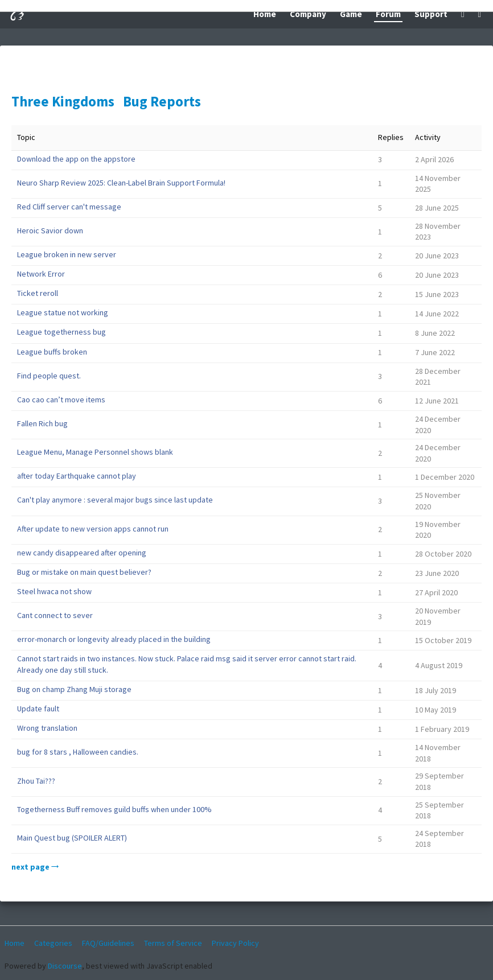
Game (351, 14)
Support (431, 14)
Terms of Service (173, 943)
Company (308, 14)
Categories (53, 943)
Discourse (65, 966)
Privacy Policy (235, 943)
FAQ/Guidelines (108, 943)
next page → (35, 867)
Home (265, 14)
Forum (388, 14)
